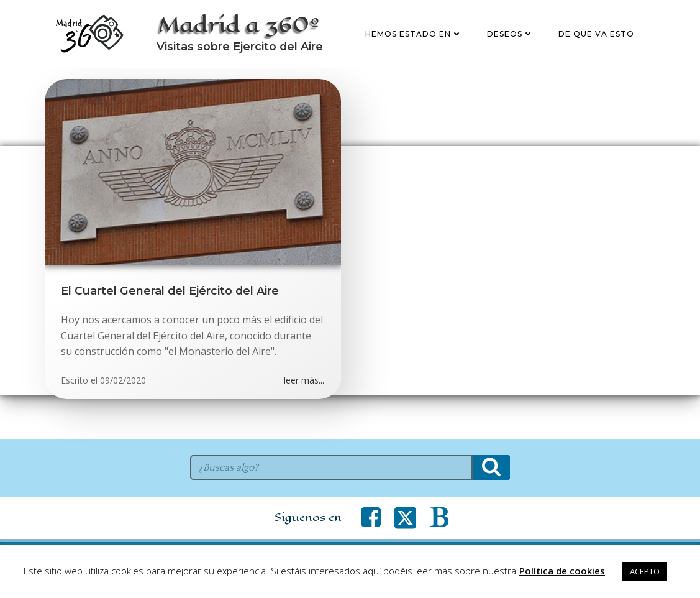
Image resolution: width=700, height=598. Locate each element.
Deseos (512, 56)
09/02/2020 (124, 423)
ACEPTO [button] (645, 571)
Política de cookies (562, 571)
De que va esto (598, 56)
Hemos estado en (416, 56)
